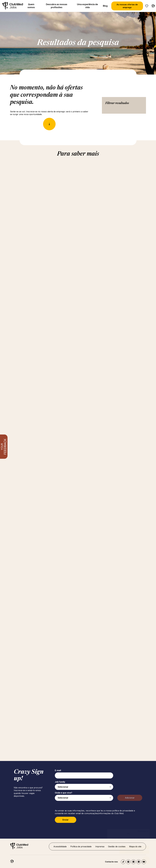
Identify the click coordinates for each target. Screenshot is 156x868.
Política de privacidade (81, 846)
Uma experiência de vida (87, 6)
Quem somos (31, 6)
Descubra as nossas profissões (57, 6)
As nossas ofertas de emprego (127, 6)
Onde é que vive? (63, 793)
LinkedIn (139, 862)
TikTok (123, 862)
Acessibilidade (60, 846)
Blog (105, 6)
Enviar (66, 820)
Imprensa (100, 846)
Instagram (128, 862)
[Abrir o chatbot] (146, 859)
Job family (60, 782)
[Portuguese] (152, 6)
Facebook (133, 862)
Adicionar (130, 798)
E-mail (58, 770)
